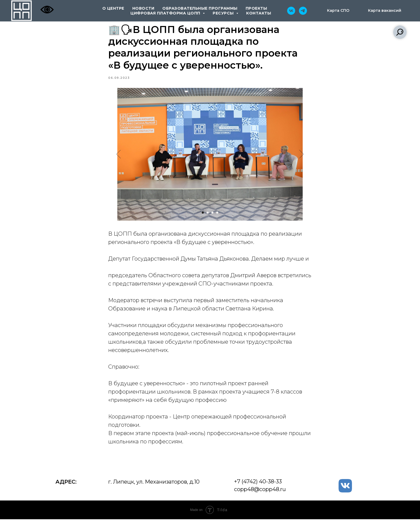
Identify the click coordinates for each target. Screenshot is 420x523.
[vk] (291, 11)
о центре (113, 8)
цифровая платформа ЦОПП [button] (166, 13)
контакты (259, 13)
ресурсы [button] (224, 13)
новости (143, 8)
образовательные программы (200, 8)
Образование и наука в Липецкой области (166, 310)
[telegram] (303, 11)
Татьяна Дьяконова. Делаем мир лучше (251, 261)
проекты (256, 8)
